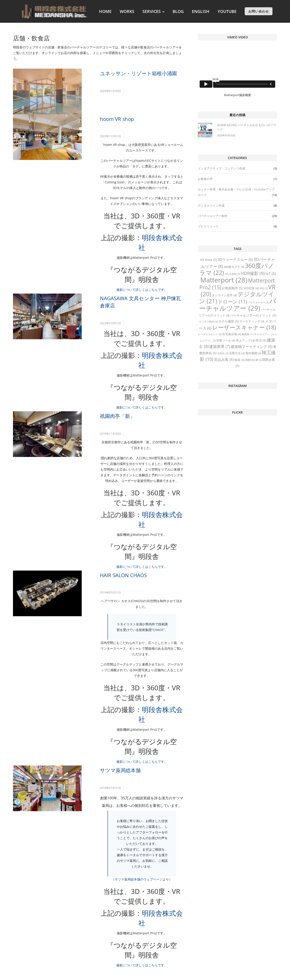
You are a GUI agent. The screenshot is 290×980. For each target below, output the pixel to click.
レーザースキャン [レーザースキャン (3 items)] (210, 334)
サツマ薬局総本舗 (120, 770)
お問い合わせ (259, 11)
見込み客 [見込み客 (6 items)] (224, 359)
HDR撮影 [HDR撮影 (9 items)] (253, 273)
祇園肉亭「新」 (117, 416)
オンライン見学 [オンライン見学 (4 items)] (224, 295)
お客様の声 (205, 179)
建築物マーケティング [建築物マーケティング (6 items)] (252, 347)
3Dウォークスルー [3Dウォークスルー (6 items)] (235, 259)
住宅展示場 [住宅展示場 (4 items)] (232, 334)
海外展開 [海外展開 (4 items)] (253, 353)
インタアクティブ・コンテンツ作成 (221, 168)
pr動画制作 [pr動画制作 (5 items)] (232, 288)
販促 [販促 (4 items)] (239, 360)
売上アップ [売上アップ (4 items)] (245, 340)
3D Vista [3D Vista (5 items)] (208, 260)
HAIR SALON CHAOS (123, 575)
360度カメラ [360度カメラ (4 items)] (234, 267)
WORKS (127, 11)
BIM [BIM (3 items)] (236, 274)
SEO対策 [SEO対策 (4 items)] (251, 288)
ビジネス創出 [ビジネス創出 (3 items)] (208, 322)
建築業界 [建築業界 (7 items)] (220, 346)
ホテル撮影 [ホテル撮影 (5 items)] (229, 321)
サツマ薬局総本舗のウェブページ (139, 879)
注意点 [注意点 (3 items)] (223, 353)
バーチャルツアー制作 (213, 216)
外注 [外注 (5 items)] (261, 340)
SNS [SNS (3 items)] (263, 288)
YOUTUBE (227, 11)
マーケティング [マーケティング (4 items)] (252, 321)
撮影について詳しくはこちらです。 (142, 290)
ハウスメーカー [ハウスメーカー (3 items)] (258, 302)
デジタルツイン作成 (211, 205)
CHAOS (158, 630)
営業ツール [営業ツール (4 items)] (226, 340)
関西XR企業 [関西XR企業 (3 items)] (253, 360)
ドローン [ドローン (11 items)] (232, 302)
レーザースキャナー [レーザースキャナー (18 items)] (244, 327)
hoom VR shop (117, 119)
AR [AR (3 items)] (228, 274)
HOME (105, 11)
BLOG (178, 11)
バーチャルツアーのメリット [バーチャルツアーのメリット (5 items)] (253, 315)
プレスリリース (208, 226)
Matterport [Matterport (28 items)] (224, 280)
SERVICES (153, 11)
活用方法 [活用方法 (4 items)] (237, 353)
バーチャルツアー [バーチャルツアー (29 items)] (238, 304)
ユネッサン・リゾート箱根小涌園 (138, 73)
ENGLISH (201, 11)
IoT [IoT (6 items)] (271, 274)
